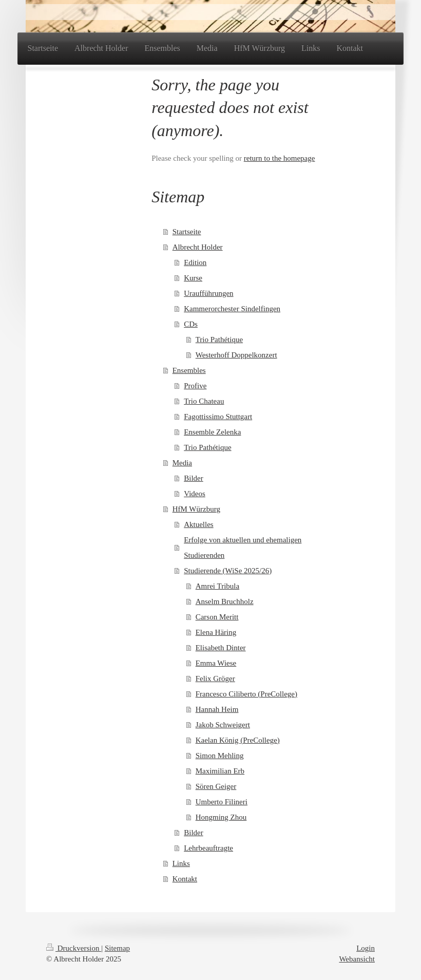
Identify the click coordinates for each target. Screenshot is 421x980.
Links (181, 863)
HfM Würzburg (196, 509)
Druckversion (74, 948)
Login (366, 948)
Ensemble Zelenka (212, 432)
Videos (195, 494)
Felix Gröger (215, 679)
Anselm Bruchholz (225, 601)
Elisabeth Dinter (221, 648)
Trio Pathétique (219, 340)
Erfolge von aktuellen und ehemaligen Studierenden (243, 548)
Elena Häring (216, 632)
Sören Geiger (216, 786)
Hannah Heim (217, 709)
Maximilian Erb (220, 771)
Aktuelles (199, 524)
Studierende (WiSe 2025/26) (228, 571)
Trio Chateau (204, 401)
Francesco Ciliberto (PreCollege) (246, 694)
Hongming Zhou (221, 817)
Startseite (187, 232)
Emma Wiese (216, 663)
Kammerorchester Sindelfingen (232, 309)
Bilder (194, 478)
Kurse (193, 278)
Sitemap (117, 948)
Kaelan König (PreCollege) (238, 740)
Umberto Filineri (222, 802)
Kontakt (185, 879)
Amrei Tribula (217, 586)
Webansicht (357, 959)
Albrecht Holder (198, 247)
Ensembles (189, 370)
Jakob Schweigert (223, 725)
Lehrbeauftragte (208, 848)
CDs (191, 324)
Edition (195, 262)
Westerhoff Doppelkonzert (236, 355)
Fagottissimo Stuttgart (218, 417)
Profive (195, 386)
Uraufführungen (208, 293)
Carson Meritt (217, 617)
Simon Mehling (220, 756)
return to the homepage (280, 158)
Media (182, 463)
